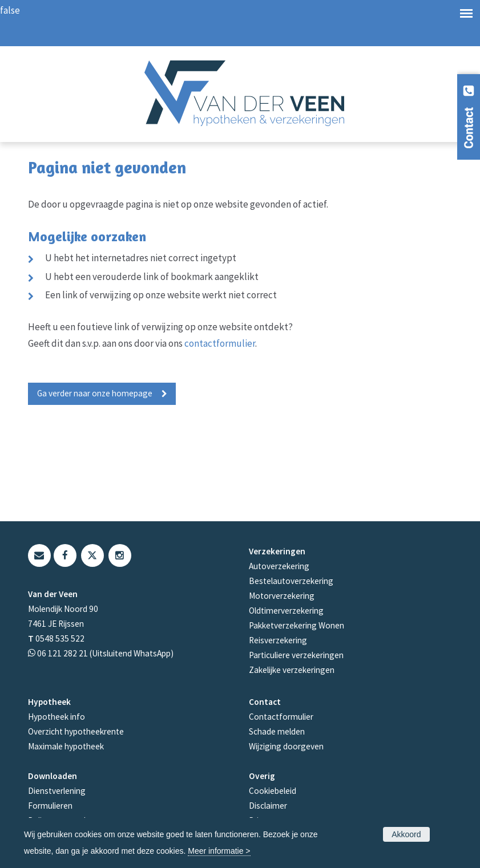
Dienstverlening (57, 791)
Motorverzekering (282, 596)
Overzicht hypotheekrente (76, 731)
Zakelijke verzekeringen (292, 670)
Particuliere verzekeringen (296, 655)
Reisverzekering (278, 640)
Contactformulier (281, 717)
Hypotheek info (57, 717)
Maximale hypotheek (66, 746)
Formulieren (50, 806)
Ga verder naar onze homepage (95, 393)
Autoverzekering (279, 566)
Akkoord (406, 834)
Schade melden (277, 731)
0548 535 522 (60, 638)
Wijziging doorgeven (286, 746)
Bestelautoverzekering (291, 581)
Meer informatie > (219, 851)
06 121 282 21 (62, 653)
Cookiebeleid (273, 791)
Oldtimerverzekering (286, 611)
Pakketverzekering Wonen (297, 625)
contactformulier (220, 343)
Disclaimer (268, 806)
